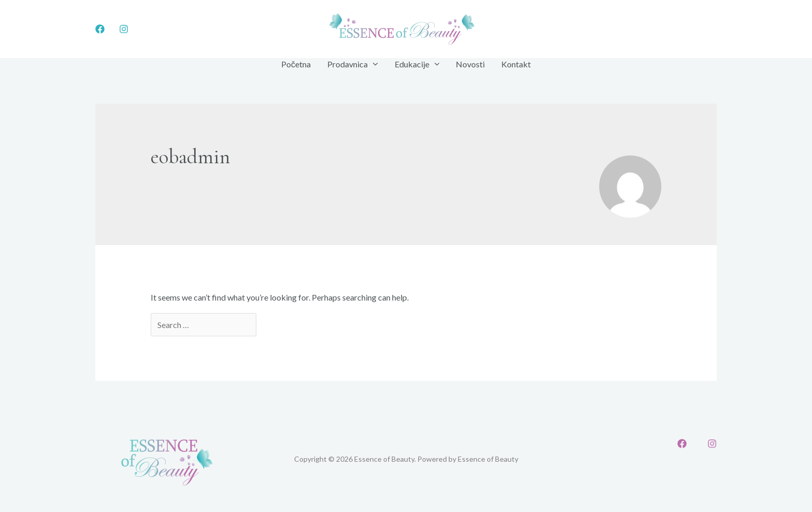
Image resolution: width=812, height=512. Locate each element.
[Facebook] (100, 29)
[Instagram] (124, 29)
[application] (373, 64)
